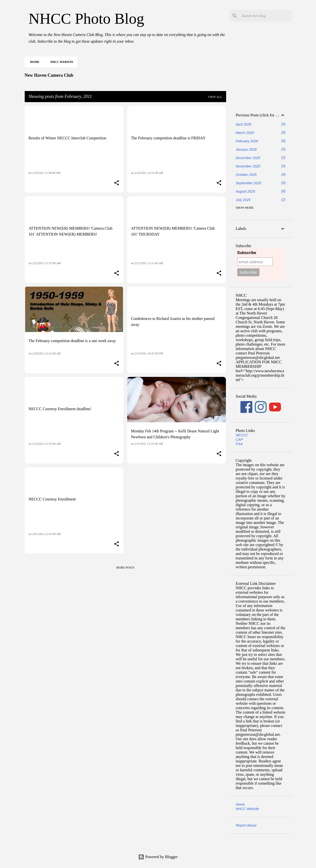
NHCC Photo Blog (87, 18)
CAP (239, 440)
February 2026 (247, 141)
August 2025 (246, 191)
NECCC (242, 435)
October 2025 (246, 175)
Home (33, 62)
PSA (239, 444)
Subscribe (247, 253)
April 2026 (244, 124)
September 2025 (249, 183)
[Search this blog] (266, 16)
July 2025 (243, 200)
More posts (125, 568)
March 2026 (245, 133)
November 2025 (248, 166)
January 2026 (246, 149)
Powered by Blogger (158, 857)
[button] (117, 183)
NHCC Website (60, 62)
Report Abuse (246, 825)
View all (215, 97)
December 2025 (248, 158)
